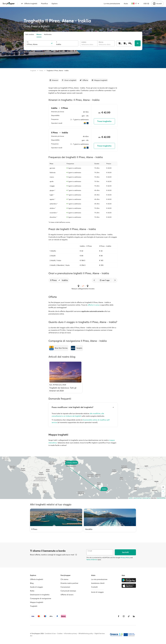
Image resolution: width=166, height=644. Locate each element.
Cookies (60, 633)
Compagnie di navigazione (41, 598)
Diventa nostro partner (69, 583)
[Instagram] (124, 616)
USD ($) (146, 4)
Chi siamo (64, 579)
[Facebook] (119, 616)
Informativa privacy (70, 633)
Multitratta (48, 34)
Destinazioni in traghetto (40, 595)
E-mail (90, 551)
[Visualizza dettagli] (76, 555)
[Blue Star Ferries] (58, 348)
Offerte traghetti (29, 4)
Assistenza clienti (98, 583)
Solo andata (30, 34)
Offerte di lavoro (67, 595)
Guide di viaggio (36, 587)
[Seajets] (77, 348)
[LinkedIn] (134, 616)
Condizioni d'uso (50, 633)
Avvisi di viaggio (97, 592)
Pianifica (44, 4)
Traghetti (33, 71)
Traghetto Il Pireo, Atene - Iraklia (58, 71)
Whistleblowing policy (86, 633)
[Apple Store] (129, 586)
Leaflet (131, 498)
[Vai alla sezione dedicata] (54, 80)
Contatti (94, 587)
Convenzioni (65, 587)
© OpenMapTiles (146, 498)
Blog (32, 583)
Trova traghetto (104, 121)
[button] (59, 280)
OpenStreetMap (161, 498)
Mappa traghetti (37, 602)
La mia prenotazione (112, 4)
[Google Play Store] (129, 580)
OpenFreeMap (137, 498)
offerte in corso (94, 305)
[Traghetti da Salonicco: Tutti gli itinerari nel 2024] (65, 377)
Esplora (55, 4)
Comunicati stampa (68, 591)
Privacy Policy (125, 558)
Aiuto (126, 4)
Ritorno (39, 34)
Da (28, 42)
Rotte (41, 71)
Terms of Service (92, 560)
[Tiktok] (129, 616)
